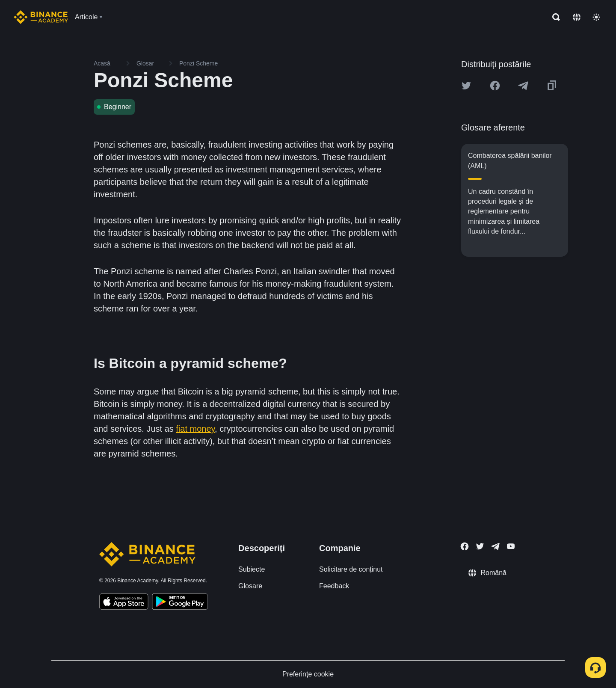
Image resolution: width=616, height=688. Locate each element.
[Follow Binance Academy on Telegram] (495, 546)
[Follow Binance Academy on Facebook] (465, 546)
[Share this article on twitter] (466, 86)
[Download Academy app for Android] (180, 603)
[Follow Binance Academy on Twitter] (480, 546)
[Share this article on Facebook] (495, 86)
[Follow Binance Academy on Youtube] (511, 546)
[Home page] (41, 17)
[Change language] (577, 17)
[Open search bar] (554, 17)
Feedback (334, 586)
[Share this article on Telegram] (523, 86)
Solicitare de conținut (351, 569)
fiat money (195, 429)
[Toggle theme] (596, 17)
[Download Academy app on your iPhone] (124, 603)
